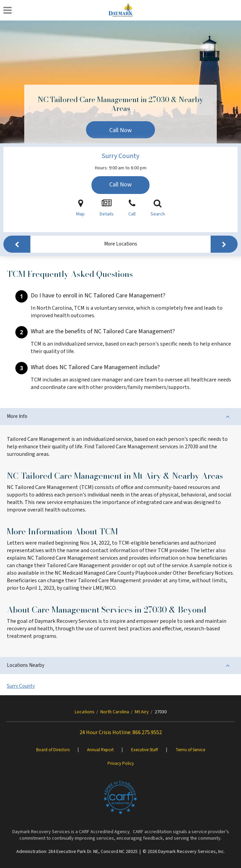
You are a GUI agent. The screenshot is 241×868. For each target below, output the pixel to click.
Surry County (120, 156)
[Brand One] (120, 798)
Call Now (120, 130)
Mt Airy (142, 712)
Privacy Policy (121, 764)
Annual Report (100, 750)
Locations (85, 712)
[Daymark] (121, 10)
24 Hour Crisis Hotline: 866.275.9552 (121, 732)
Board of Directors (53, 750)
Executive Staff (145, 750)
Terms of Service (190, 750)
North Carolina (115, 712)
